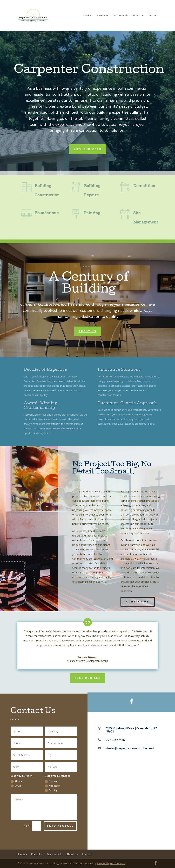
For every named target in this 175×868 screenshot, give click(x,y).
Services (88, 16)
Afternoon (52, 786)
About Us (138, 16)
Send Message (60, 826)
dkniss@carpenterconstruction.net (130, 748)
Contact (153, 16)
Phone (16, 781)
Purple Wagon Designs (111, 863)
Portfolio (102, 16)
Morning (51, 781)
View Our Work (87, 149)
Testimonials (120, 16)
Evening (51, 790)
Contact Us (138, 602)
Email (16, 786)
